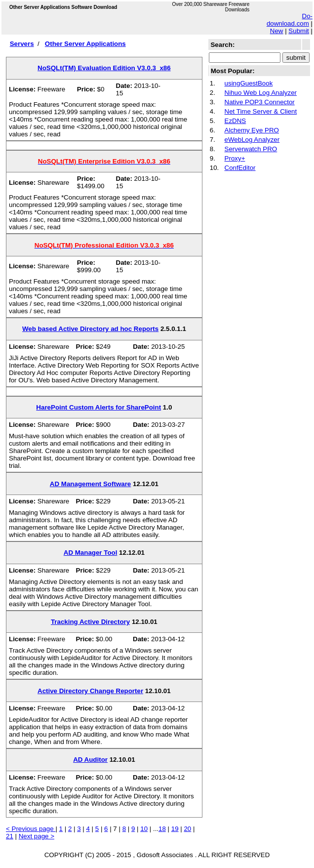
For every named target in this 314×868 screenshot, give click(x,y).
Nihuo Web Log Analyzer (261, 93)
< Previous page (31, 829)
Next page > (37, 836)
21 (10, 836)
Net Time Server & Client (261, 111)
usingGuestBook (249, 83)
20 (187, 829)
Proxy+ (235, 158)
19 (175, 829)
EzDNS (235, 121)
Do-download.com (290, 20)
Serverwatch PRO (251, 149)
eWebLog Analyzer (252, 140)
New (277, 31)
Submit (298, 31)
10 (144, 829)
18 (162, 829)
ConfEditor (240, 168)
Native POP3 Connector (260, 102)
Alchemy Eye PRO (252, 130)
